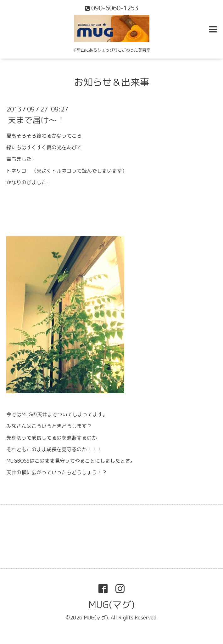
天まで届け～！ (36, 120)
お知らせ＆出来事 (112, 82)
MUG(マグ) (111, 605)
